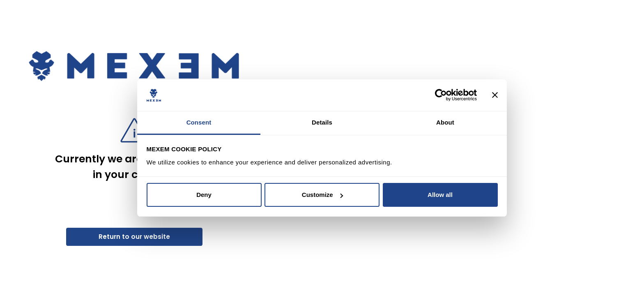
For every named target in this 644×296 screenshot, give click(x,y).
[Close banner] (495, 95)
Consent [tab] (199, 122)
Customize (322, 195)
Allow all (440, 195)
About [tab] (445, 122)
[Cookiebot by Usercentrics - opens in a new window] (441, 95)
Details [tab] (322, 122)
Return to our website (134, 237)
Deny (204, 195)
